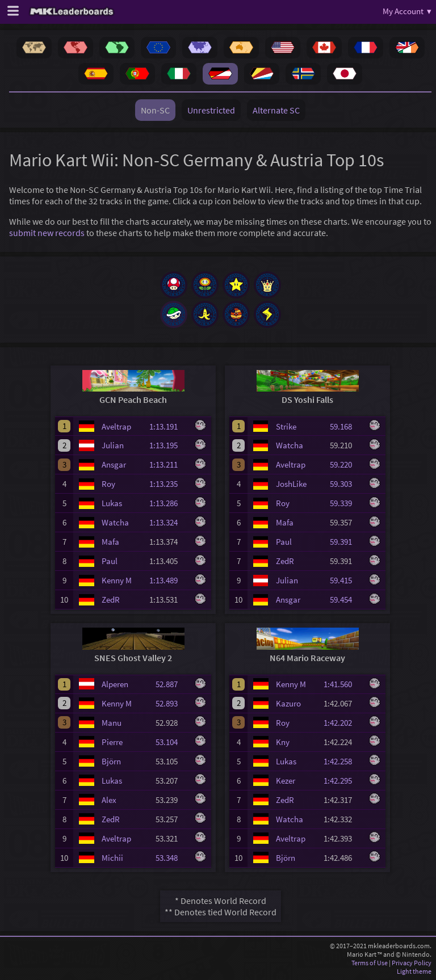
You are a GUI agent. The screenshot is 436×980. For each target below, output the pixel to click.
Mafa (110, 542)
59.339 (346, 503)
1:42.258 (343, 761)
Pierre (112, 742)
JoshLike (291, 484)
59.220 (346, 464)
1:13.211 (169, 464)
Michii (112, 858)
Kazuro (288, 703)
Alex (109, 800)
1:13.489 (169, 580)
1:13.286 (169, 503)
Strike (286, 426)
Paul (110, 561)
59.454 (346, 600)
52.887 (172, 684)
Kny (283, 742)
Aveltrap (116, 426)
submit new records (47, 233)
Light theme (414, 971)
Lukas (112, 503)
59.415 (346, 580)
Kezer (286, 781)
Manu (112, 723)
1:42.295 (343, 781)
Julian (113, 445)
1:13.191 (169, 426)
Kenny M (117, 580)
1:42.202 (343, 723)
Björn (111, 761)
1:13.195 (169, 445)
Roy (108, 484)
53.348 (172, 858)
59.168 (346, 426)
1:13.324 (169, 522)
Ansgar (114, 464)
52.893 (172, 703)
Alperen (115, 684)
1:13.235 (169, 484)
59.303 (346, 484)
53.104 (172, 742)
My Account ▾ (407, 11)
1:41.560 (343, 684)
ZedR (111, 600)
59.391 (346, 542)
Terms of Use (370, 963)
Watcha (115, 522)
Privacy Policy (412, 963)
